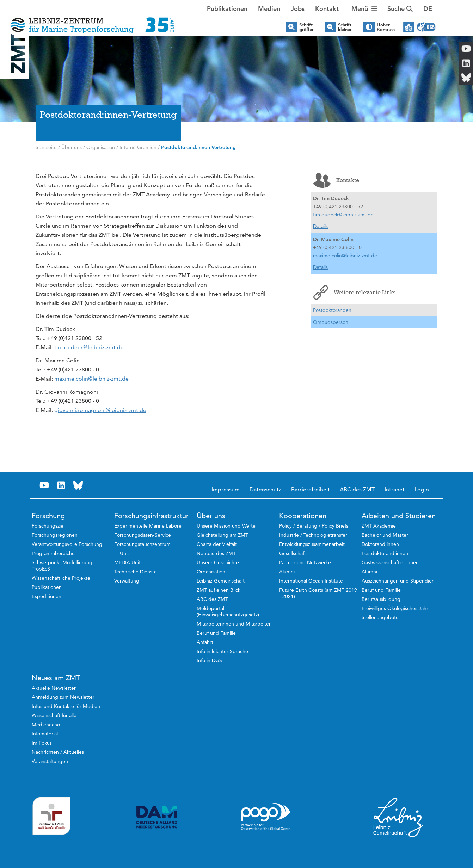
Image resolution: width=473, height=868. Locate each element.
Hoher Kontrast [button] (386, 27)
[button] (428, 9)
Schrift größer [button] (306, 27)
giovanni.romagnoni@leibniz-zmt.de (100, 410)
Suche (400, 9)
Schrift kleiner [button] (345, 27)
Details (320, 226)
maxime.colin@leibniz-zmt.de (91, 379)
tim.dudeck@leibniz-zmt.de (89, 347)
